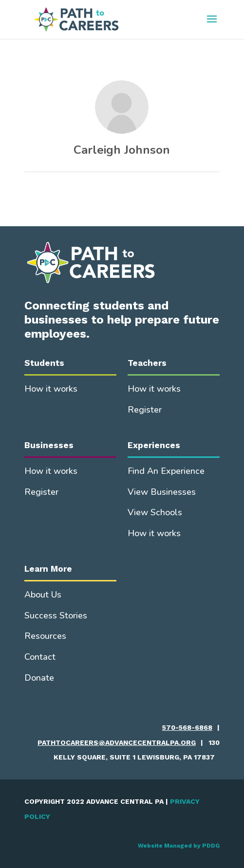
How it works (51, 389)
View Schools (155, 512)
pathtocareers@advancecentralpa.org (117, 742)
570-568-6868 (187, 727)
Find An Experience (166, 471)
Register (145, 410)
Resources (45, 636)
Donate (39, 678)
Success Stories (56, 615)
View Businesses (162, 492)
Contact (40, 657)
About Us (43, 595)
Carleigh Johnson (122, 150)
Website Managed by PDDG (179, 846)
